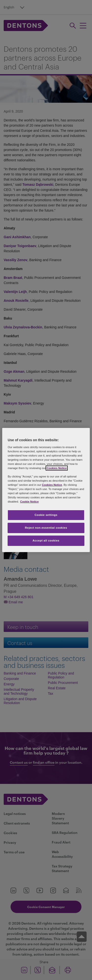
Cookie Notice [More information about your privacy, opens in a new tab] (29, 502)
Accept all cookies (46, 541)
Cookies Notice (57, 468)
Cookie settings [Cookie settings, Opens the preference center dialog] (46, 515)
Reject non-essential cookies (46, 528)
